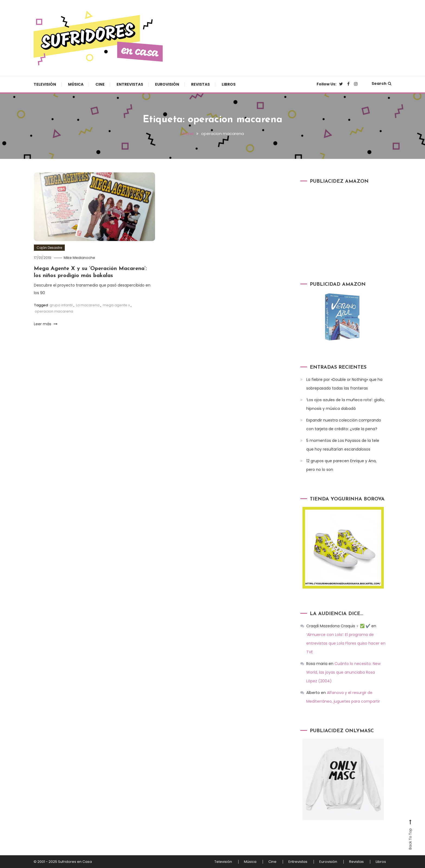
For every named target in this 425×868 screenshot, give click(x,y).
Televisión (45, 84)
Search (381, 83)
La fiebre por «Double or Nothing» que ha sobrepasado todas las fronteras (344, 384)
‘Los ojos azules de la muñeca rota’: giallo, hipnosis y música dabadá (345, 404)
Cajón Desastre (49, 248)
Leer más (46, 324)
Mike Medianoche (79, 258)
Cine (100, 84)
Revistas (200, 84)
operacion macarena (54, 311)
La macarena (88, 305)
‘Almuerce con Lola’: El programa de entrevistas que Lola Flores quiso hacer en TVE (346, 643)
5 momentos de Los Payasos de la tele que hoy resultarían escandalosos (343, 445)
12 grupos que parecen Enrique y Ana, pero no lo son (341, 465)
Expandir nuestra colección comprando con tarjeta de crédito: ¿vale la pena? (344, 425)
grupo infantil (61, 305)
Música (76, 84)
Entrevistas (130, 84)
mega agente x (116, 305)
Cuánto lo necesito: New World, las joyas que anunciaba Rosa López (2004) (343, 672)
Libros (229, 84)
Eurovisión (167, 84)
